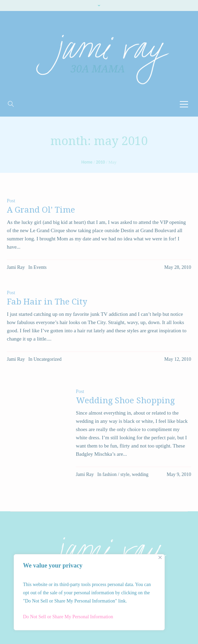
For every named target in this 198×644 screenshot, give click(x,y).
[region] (89, 592)
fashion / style (116, 474)
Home (87, 162)
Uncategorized (48, 359)
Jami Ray (16, 267)
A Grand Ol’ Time (41, 210)
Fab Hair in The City (47, 302)
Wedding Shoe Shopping (125, 401)
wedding (140, 474)
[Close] (160, 557)
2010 (101, 162)
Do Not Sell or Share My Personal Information (68, 617)
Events (40, 267)
